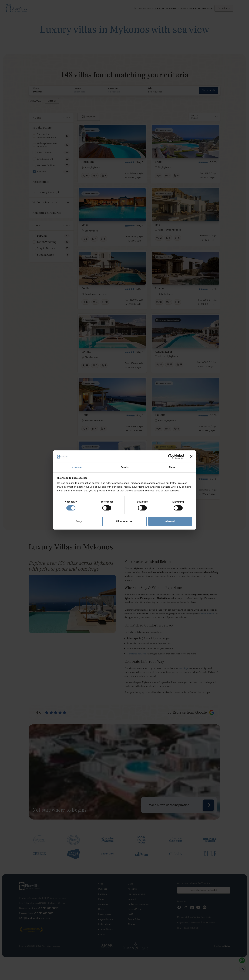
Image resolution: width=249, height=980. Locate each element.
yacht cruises (207, 614)
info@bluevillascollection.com (34, 918)
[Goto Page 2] (149, 510)
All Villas (102, 934)
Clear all (52, 101)
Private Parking (44, 152)
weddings (183, 668)
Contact (132, 899)
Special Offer (45, 255)
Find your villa (209, 90)
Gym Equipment (45, 159)
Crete (101, 909)
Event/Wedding (47, 242)
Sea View (42, 172)
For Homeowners (136, 894)
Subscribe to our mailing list (204, 890)
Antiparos (103, 904)
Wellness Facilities (46, 165)
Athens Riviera (105, 929)
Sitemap (132, 924)
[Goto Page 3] (157, 510)
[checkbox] (34, 136)
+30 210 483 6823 (44, 913)
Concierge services (136, 654)
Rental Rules (134, 919)
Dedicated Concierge (138, 904)
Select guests (155, 92)
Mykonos (103, 889)
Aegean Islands (106, 919)
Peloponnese (105, 914)
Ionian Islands (105, 924)
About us (132, 889)
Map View (91, 117)
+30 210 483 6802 (48, 908)
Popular (42, 236)
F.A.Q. (131, 914)
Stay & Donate (46, 248)
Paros (101, 899)
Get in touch (224, 8)
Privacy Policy (134, 909)
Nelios (227, 946)
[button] (49, 92)
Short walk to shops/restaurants (46, 136)
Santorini (103, 894)
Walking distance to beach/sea (47, 145)
